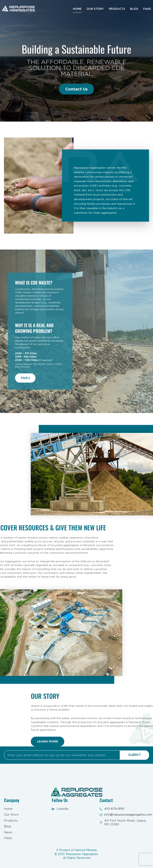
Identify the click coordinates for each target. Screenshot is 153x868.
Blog (134, 9)
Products (117, 9)
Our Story (95, 9)
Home (77, 9)
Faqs (147, 9)
